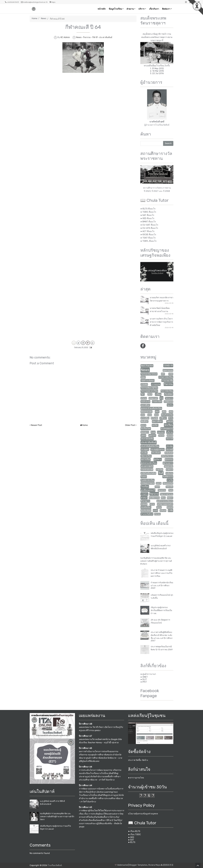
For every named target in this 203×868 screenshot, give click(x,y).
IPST (145, 682)
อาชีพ (171, 511)
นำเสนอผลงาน (167, 429)
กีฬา (143, 394)
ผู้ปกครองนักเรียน (149, 463)
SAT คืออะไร (148, 215)
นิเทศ (153, 432)
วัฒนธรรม (162, 490)
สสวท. (152, 504)
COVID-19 (168, 366)
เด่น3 (171, 412)
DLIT (145, 679)
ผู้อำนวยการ (168, 463)
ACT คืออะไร (148, 231)
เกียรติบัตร (169, 394)
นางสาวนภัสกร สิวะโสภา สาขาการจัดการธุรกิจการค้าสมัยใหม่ (161, 322)
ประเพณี (169, 450)
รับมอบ (144, 477)
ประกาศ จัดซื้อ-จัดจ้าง (138, 760)
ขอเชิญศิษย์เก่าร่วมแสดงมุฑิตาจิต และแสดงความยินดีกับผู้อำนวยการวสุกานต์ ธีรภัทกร (156, 561)
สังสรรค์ (170, 507)
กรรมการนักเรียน (166, 377)
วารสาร (144, 494)
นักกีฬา (155, 425)
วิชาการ (154, 494)
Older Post (130, 425)
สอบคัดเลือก (146, 507)
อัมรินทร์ (163, 511)
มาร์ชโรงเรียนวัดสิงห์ (148, 473)
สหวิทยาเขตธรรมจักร (165, 504)
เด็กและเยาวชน (146, 412)
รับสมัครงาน (168, 477)
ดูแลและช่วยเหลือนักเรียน (151, 408)
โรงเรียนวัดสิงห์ (55, 865)
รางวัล (170, 480)
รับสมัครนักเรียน (148, 480)
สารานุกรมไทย (137, 778)
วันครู (171, 490)
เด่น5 (150, 415)
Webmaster (123, 865)
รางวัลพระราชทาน (148, 483)
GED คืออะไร (148, 218)
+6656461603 (12, 2)
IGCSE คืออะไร (149, 235)
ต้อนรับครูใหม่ (167, 415)
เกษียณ (158, 394)
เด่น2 (164, 412)
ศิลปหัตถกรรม (154, 498)
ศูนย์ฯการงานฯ (149, 674)
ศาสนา (144, 498)
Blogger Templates (138, 865)
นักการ (143, 425)
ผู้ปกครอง (169, 460)
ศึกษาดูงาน (145, 501)
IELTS (133, 842)
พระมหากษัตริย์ (147, 466)
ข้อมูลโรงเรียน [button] (115, 9)
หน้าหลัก (102, 9)
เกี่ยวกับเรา (154, 9)
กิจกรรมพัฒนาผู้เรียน (149, 388)
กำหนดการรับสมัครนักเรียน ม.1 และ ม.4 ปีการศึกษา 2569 (162, 585)
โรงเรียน (145, 487)
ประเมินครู (156, 453)
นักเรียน (169, 425)
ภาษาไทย (160, 469)
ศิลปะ (163, 498)
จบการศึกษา (145, 405)
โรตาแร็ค (169, 487)
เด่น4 (143, 415)
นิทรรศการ (145, 432)
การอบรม (156, 384)
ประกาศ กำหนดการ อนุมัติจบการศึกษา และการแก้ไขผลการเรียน (162, 573)
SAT (132, 840)
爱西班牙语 (168, 865)
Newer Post (37, 425)
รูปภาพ (159, 483)
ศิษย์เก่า (170, 498)
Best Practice (147, 366)
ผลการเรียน (146, 460)
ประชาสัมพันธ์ (106, 37)
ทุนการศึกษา (157, 421)
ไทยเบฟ (170, 421)
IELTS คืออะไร (149, 209)
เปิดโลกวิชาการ (167, 456)
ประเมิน (144, 453)
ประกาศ (170, 439)
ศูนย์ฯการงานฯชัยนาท (165, 501)
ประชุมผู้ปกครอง (158, 450)
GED (132, 837)
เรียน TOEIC (135, 834)
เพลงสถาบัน (169, 466)
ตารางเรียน (145, 418)
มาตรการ (169, 469)
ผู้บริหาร (158, 459)
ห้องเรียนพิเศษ (146, 511)
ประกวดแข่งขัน (147, 439)
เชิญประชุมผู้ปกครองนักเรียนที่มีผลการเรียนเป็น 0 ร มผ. (161, 610)
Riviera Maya (154, 865)
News (44, 18)
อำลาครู (157, 514)
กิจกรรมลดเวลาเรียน (149, 391)
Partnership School (149, 374)
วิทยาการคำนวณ (167, 494)
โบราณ (161, 435)
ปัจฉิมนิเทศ (169, 453)
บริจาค (170, 432)
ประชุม (170, 446)
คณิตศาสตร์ (153, 398)
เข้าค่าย (144, 398)
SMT (163, 374)
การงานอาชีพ (167, 381)
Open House (168, 370)
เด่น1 (157, 412)
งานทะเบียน (157, 402)
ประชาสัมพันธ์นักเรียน (150, 446)
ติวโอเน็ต (154, 418)
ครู (162, 398)
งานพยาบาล (168, 402)
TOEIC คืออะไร (149, 212)
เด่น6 (156, 415)
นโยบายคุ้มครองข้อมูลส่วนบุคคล (143, 814)
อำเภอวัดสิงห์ (147, 514)
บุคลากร (152, 435)
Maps (53, 2)
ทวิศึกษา (163, 418)
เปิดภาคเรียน (146, 456)
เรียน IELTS (135, 831)
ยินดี (161, 473)
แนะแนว (161, 432)
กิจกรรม (87, 37)
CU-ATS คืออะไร (150, 228)
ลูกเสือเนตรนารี (148, 490)
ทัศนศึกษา (144, 421)
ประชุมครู (145, 450)
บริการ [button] (141, 9)
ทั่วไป (171, 418)
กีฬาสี (95, 37)
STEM (171, 374)
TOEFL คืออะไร (149, 241)
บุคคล (143, 435)
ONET (145, 677)
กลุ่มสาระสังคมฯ (148, 381)
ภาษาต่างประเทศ (147, 469)
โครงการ (169, 398)
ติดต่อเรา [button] (166, 9)
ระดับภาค (169, 473)
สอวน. (159, 507)
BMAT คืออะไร (149, 222)
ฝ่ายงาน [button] (130, 9)
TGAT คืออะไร (149, 238)
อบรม (155, 511)
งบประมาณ (145, 402)
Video (143, 377)
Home (35, 18)
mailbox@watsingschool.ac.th (34, 2)
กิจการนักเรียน (167, 391)
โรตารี (157, 487)
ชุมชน (170, 405)
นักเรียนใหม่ (146, 429)
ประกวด (170, 435)
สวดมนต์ (144, 504)
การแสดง (144, 384)
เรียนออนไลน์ (168, 483)
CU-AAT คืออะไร (150, 225)
